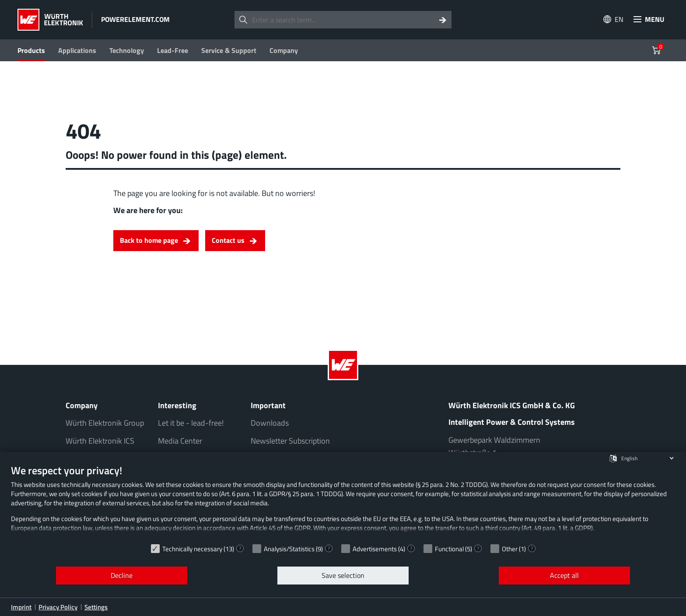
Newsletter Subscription (290, 441)
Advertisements (375, 549)
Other (510, 549)
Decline (122, 575)
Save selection (343, 575)
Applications (77, 50)
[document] (343, 501)
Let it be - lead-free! (191, 423)
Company (284, 50)
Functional (449, 549)
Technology (127, 50)
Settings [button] (96, 607)
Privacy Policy (58, 607)
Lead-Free (173, 50)
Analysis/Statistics (289, 549)
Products (31, 50)
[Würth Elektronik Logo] (50, 20)
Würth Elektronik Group (105, 423)
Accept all (564, 575)
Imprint (21, 607)
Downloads (270, 423)
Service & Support (229, 50)
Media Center (180, 441)
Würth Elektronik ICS (100, 441)
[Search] (443, 20)
